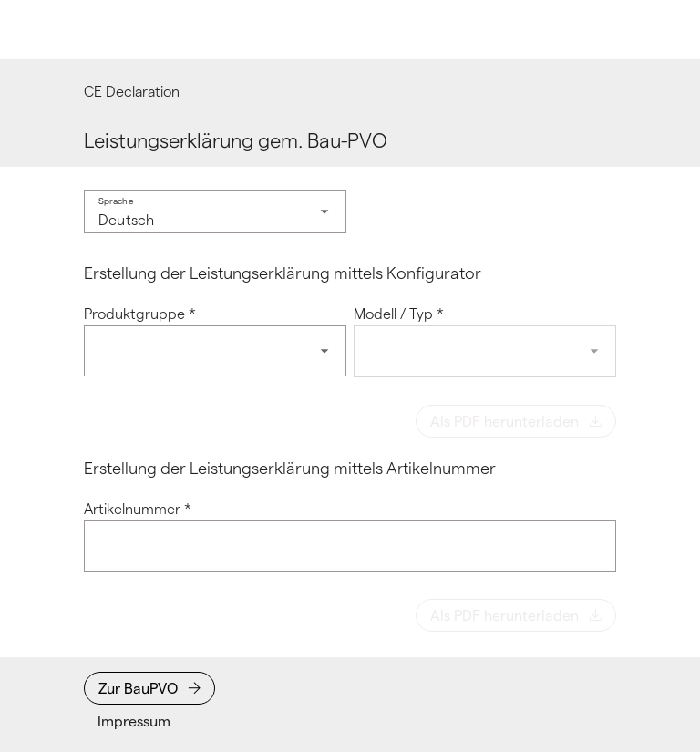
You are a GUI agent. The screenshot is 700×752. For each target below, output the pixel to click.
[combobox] (215, 211)
